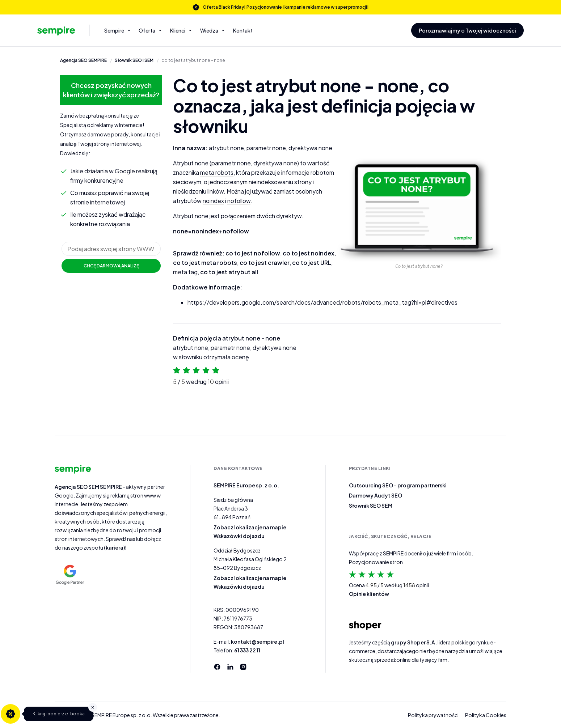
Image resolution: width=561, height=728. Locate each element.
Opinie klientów (369, 594)
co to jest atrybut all (229, 272)
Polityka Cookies (486, 715)
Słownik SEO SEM (371, 505)
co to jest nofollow (253, 253)
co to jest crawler (265, 263)
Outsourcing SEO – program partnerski (398, 485)
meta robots (217, 172)
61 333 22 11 (247, 650)
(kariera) (114, 547)
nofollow (239, 201)
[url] (111, 249)
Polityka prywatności (433, 715)
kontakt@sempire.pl (258, 642)
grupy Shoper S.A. (414, 642)
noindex (213, 201)
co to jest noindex (309, 253)
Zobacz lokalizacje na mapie (250, 527)
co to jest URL (312, 263)
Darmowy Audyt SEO (376, 495)
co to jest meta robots (205, 263)
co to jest (193, 61)
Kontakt (243, 30)
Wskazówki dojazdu (239, 536)
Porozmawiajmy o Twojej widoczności (467, 30)
